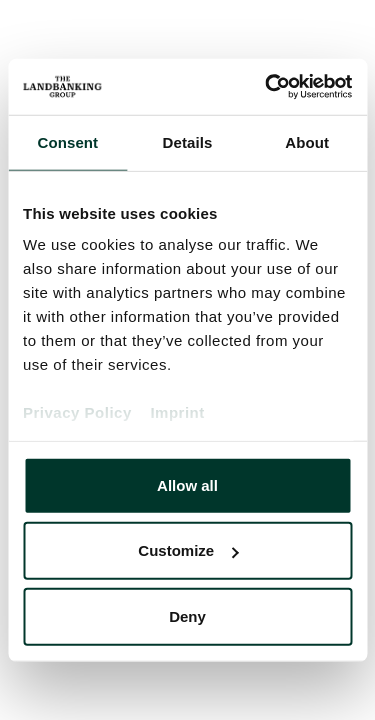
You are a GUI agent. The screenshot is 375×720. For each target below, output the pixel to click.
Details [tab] (188, 141)
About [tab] (307, 141)
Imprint (177, 412)
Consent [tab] (67, 141)
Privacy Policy (77, 412)
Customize (188, 550)
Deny (187, 615)
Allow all (187, 484)
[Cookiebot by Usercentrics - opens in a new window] (267, 87)
